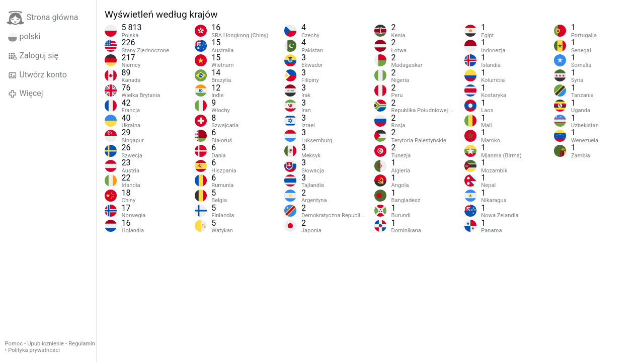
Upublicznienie (46, 344)
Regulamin (82, 344)
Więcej (26, 94)
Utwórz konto (37, 75)
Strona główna (43, 18)
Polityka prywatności (34, 350)
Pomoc (14, 344)
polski (24, 37)
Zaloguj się (33, 56)
